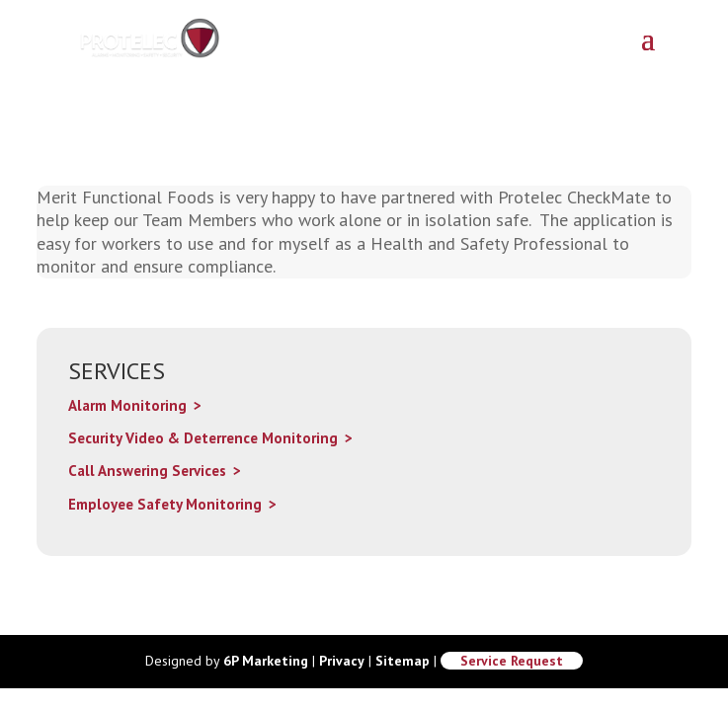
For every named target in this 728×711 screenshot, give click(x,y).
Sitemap (403, 661)
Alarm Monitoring (127, 405)
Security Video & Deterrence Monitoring (203, 438)
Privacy (342, 661)
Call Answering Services (147, 471)
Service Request (512, 661)
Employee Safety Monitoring (165, 504)
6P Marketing (266, 661)
